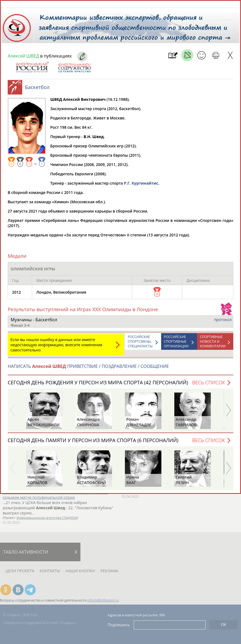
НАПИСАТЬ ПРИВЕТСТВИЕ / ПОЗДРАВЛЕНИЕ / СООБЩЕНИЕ (88, 369)
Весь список (209, 385)
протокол (223, 322)
